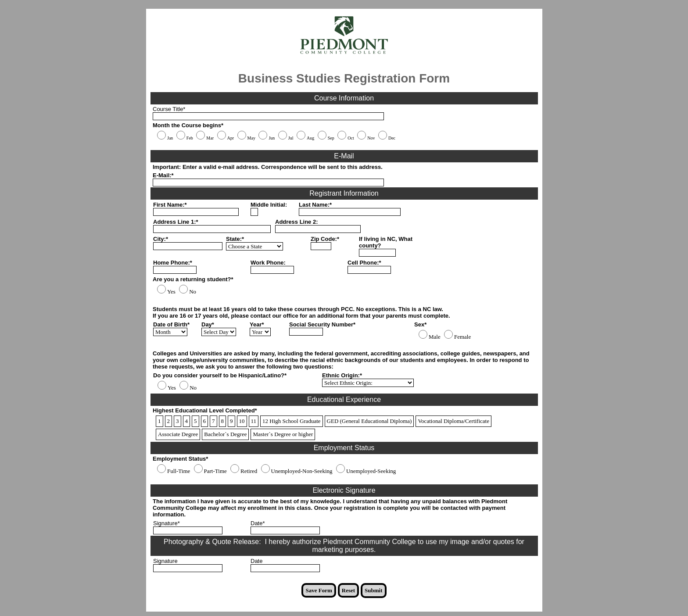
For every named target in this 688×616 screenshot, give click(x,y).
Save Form (319, 590)
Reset (348, 590)
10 (242, 421)
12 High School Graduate (292, 421)
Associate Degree (178, 434)
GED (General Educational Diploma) (369, 421)
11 (254, 421)
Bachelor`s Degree (225, 434)
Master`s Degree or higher (283, 434)
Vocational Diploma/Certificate (453, 421)
